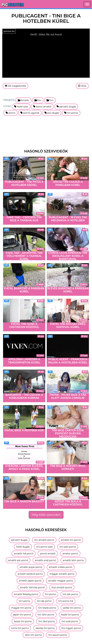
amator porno (70, 554)
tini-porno (25, 601)
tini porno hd (66, 601)
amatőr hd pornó (24, 554)
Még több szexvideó (46, 515)
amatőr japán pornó (30, 581)
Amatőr (23, 100)
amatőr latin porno (73, 560)
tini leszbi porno (47, 608)
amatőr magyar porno (61, 581)
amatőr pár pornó (18, 560)
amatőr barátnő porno (30, 574)
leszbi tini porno (70, 615)
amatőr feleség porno (26, 594)
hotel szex (21, 107)
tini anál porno (70, 621)
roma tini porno (20, 628)
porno (11, 113)
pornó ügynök (30, 113)
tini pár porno (70, 594)
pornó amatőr (48, 554)
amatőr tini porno (71, 540)
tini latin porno (46, 615)
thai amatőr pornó (62, 587)
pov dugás (52, 113)
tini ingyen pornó (71, 628)
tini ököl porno (47, 621)
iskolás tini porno (45, 628)
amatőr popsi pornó (31, 567)
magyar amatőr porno (62, 574)
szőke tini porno (72, 608)
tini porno (71, 113)
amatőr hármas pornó (32, 587)
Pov (38, 100)
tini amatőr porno (44, 540)
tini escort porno (58, 635)
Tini (50, 100)
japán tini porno (22, 615)
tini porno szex (44, 547)
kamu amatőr (42, 107)
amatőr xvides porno (61, 567)
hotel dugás (23, 547)
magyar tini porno (21, 608)
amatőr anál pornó (45, 560)
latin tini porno (33, 635)
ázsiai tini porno (23, 621)
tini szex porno (68, 547)
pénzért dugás (66, 107)
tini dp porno (44, 601)
